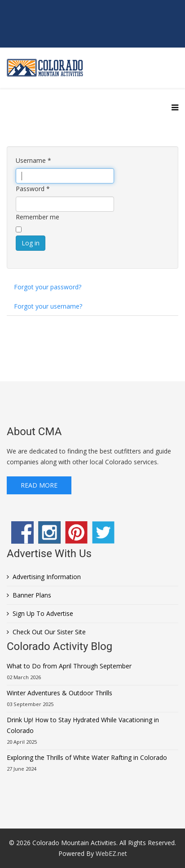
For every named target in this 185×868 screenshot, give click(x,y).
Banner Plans (32, 595)
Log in (31, 243)
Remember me (37, 217)
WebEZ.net (111, 853)
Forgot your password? (48, 287)
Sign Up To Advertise (43, 613)
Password (33, 189)
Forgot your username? (48, 306)
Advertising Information (47, 577)
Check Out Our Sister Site (49, 632)
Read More (39, 485)
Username (33, 160)
